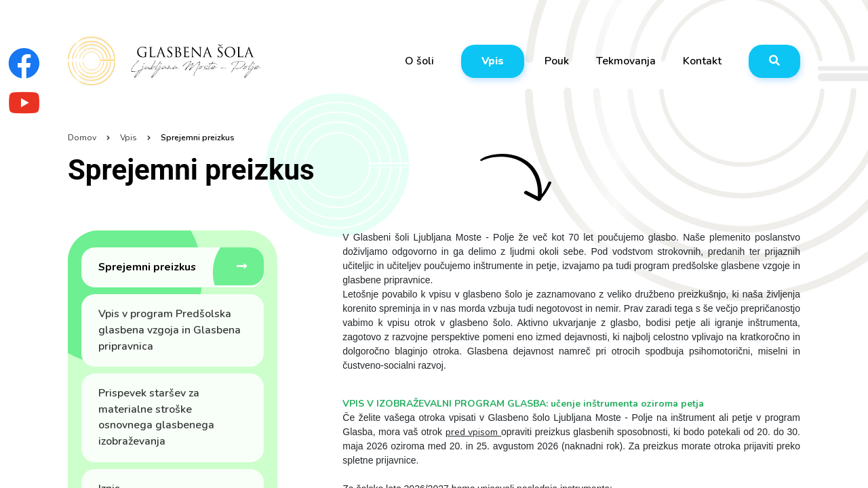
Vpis (129, 138)
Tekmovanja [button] (626, 61)
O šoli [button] (419, 61)
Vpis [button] (493, 61)
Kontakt (702, 61)
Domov (82, 138)
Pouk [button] (557, 61)
